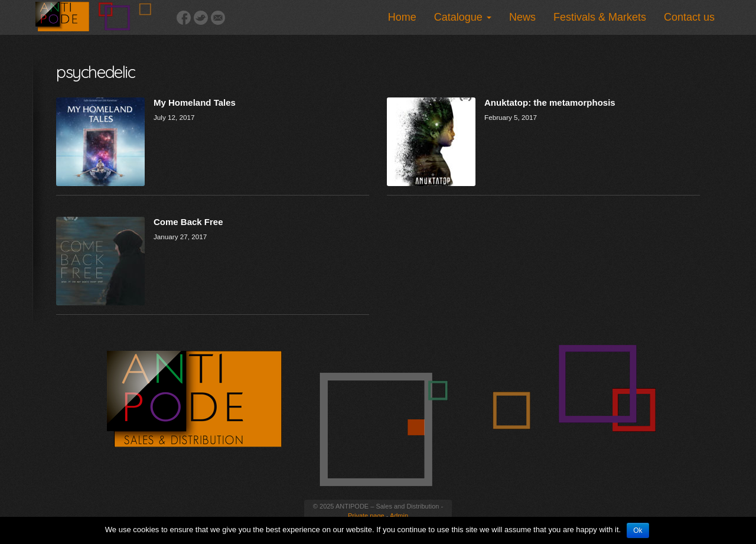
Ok (638, 530)
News (522, 17)
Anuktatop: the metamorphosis (550, 102)
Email (218, 18)
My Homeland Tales (195, 102)
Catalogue (463, 17)
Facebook (184, 18)
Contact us (689, 17)
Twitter (201, 18)
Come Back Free (188, 222)
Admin (399, 516)
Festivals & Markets (600, 17)
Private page (366, 516)
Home (402, 17)
